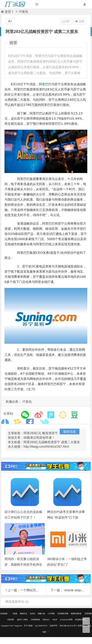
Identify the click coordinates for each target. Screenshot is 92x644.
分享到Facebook (30, 423)
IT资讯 (24, 12)
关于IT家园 (28, 626)
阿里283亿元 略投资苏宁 (41, 433)
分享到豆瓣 (74, 415)
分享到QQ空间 (63, 415)
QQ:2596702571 (41, 626)
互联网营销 (35, 620)
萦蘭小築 (41, 614)
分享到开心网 (18, 423)
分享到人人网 (5, 423)
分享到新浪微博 (39, 415)
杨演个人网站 (23, 620)
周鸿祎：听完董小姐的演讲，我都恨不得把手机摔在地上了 (23, 565)
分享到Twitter (44, 423)
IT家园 (15, 614)
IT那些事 (11, 620)
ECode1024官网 (66, 620)
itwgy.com (19, 626)
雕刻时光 (24, 614)
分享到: (9, 414)
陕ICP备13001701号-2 (69, 626)
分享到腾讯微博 (51, 415)
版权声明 (54, 626)
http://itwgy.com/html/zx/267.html (46, 447)
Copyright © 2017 (7, 626)
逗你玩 (33, 614)
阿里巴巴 (45, 84)
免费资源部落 (76, 614)
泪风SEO (46, 620)
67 (66, 21)
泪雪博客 (88, 614)
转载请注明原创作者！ (39, 438)
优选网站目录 (80, 620)
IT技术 (55, 620)
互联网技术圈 (63, 614)
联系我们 (81, 626)
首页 (6, 12)
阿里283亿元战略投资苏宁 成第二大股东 (52, 442)
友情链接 (4, 614)
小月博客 (51, 614)
